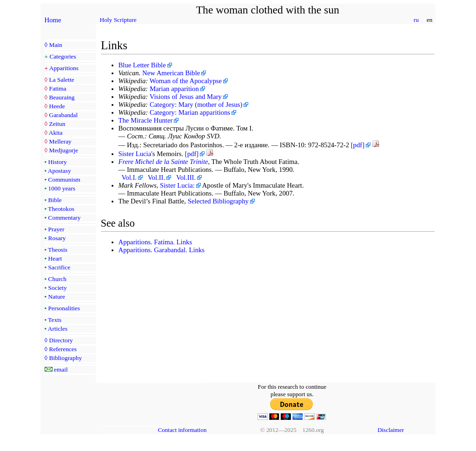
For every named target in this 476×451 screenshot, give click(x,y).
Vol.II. (156, 177)
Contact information (182, 430)
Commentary (65, 218)
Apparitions (64, 68)
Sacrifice (59, 267)
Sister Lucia (135, 154)
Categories (63, 56)
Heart (55, 258)
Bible (55, 200)
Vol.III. (186, 177)
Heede (57, 106)
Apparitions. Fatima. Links (155, 242)
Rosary (57, 238)
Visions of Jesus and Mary (186, 97)
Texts (55, 320)
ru (416, 20)
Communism (64, 180)
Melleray (60, 141)
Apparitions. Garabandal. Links (162, 250)
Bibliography (65, 358)
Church (57, 279)
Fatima (57, 88)
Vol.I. (129, 177)
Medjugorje (63, 150)
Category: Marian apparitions (190, 112)
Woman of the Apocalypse (186, 81)
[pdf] (358, 145)
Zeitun (57, 124)
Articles (58, 329)
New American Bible (171, 73)
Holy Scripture (118, 20)
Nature (57, 297)
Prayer (56, 229)
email (61, 369)
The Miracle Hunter (146, 120)
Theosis (58, 250)
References (63, 349)
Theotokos (61, 209)
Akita (56, 133)
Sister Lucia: (177, 185)
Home (53, 20)
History (58, 162)
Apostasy (59, 171)
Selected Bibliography (218, 201)
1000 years (62, 188)
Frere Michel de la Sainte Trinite (163, 162)
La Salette (61, 80)
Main (55, 45)
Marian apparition (174, 89)
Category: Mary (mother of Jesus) (196, 105)
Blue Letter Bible (142, 65)
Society (58, 288)
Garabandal (63, 115)
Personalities (64, 308)
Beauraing (62, 97)
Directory (61, 340)
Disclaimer (391, 430)
